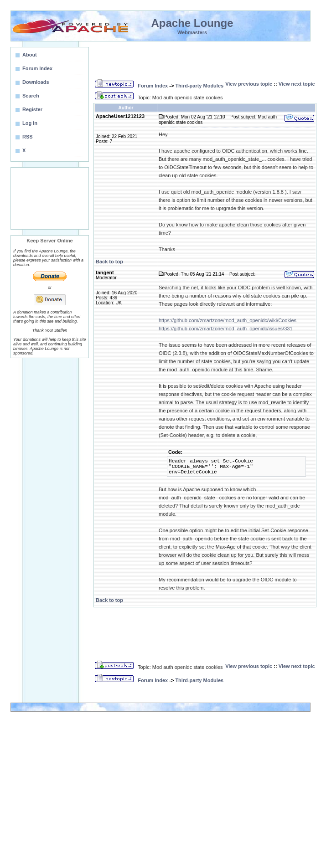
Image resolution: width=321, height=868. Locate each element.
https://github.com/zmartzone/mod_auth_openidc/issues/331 (226, 329)
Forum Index (153, 86)
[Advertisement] (50, 198)
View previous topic (249, 84)
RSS (28, 137)
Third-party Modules (199, 86)
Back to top (109, 262)
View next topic (297, 84)
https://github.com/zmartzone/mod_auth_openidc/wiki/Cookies (228, 320)
